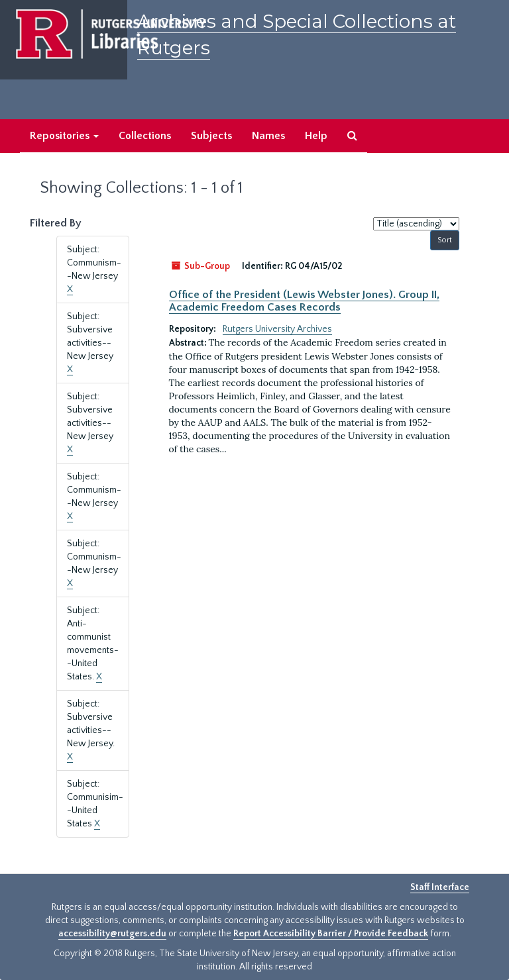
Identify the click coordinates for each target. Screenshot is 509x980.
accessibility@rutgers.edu (112, 934)
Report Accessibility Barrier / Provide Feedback (331, 934)
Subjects (211, 136)
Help (316, 136)
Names (268, 136)
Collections (145, 136)
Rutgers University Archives (277, 329)
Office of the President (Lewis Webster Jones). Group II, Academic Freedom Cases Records (304, 301)
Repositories (64, 136)
